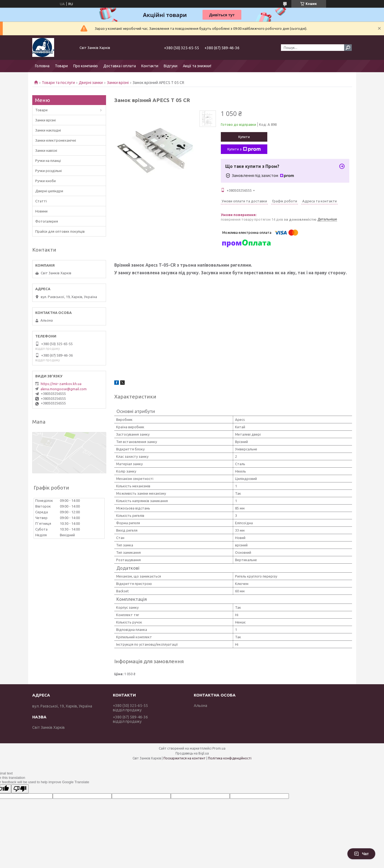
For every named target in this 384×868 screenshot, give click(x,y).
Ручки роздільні (49, 171)
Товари (61, 66)
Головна (42, 66)
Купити (244, 137)
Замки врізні (118, 83)
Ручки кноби (46, 181)
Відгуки (171, 66)
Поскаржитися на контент (184, 758)
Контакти (150, 66)
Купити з (244, 149)
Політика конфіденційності (230, 758)
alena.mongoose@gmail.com (64, 389)
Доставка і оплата (120, 66)
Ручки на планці (48, 161)
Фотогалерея (47, 221)
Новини (41, 211)
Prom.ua (219, 748)
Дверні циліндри (49, 191)
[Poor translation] (20, 789)
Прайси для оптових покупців (60, 231)
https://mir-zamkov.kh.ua (61, 384)
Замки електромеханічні (56, 140)
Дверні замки (91, 83)
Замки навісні (46, 150)
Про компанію (86, 66)
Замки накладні (48, 130)
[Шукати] (348, 48)
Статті (41, 201)
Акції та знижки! (197, 66)
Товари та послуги (58, 83)
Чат (361, 854)
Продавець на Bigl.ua (192, 753)
